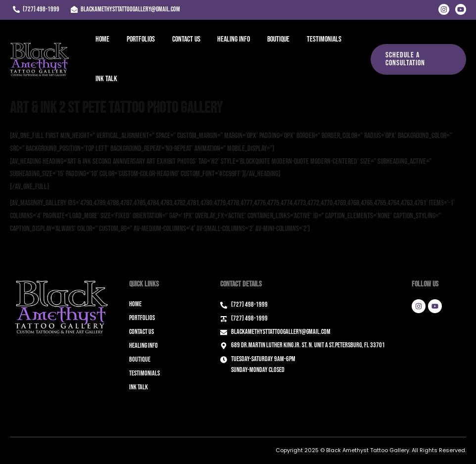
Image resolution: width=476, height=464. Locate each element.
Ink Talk (106, 79)
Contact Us (183, 39)
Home (102, 39)
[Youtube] (461, 9)
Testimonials (317, 39)
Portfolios (139, 39)
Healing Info (229, 39)
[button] (417, 59)
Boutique (272, 39)
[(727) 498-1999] (36, 9)
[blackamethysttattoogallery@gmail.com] (125, 9)
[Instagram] (444, 9)
